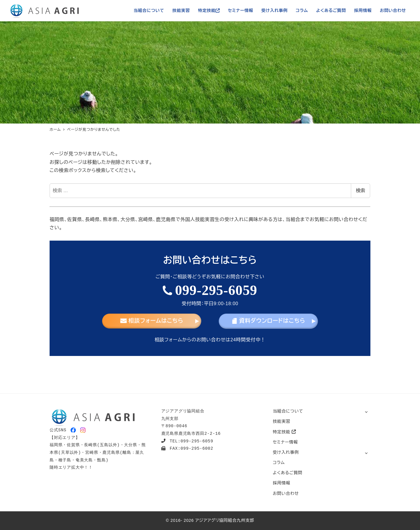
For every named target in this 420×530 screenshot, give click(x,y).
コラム (279, 463)
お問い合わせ (286, 493)
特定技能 (284, 432)
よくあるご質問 (287, 473)
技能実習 (281, 421)
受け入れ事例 (286, 452)
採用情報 (281, 483)
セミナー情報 (285, 442)
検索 (360, 191)
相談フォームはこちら (152, 321)
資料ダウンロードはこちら (268, 321)
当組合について (288, 411)
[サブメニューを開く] (366, 412)
